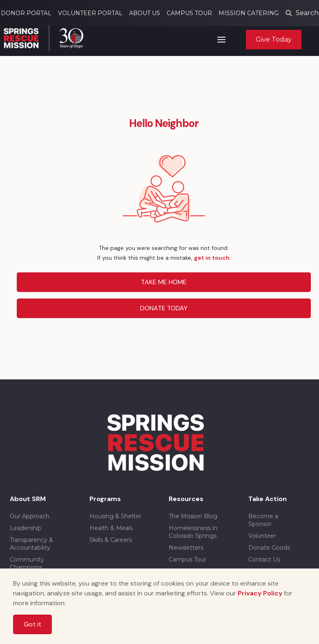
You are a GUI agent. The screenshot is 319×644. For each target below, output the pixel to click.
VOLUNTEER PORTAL (90, 13)
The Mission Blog (193, 516)
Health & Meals (111, 528)
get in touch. (212, 258)
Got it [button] (32, 624)
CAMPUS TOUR (189, 13)
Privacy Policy (260, 593)
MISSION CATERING (249, 13)
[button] (221, 40)
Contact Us (264, 559)
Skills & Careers (111, 540)
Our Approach (30, 516)
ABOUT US (145, 13)
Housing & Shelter (115, 516)
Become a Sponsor (263, 520)
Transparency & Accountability (31, 544)
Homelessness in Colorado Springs (193, 532)
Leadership (26, 528)
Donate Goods (269, 548)
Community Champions (27, 563)
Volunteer (262, 536)
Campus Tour (187, 559)
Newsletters (186, 548)
